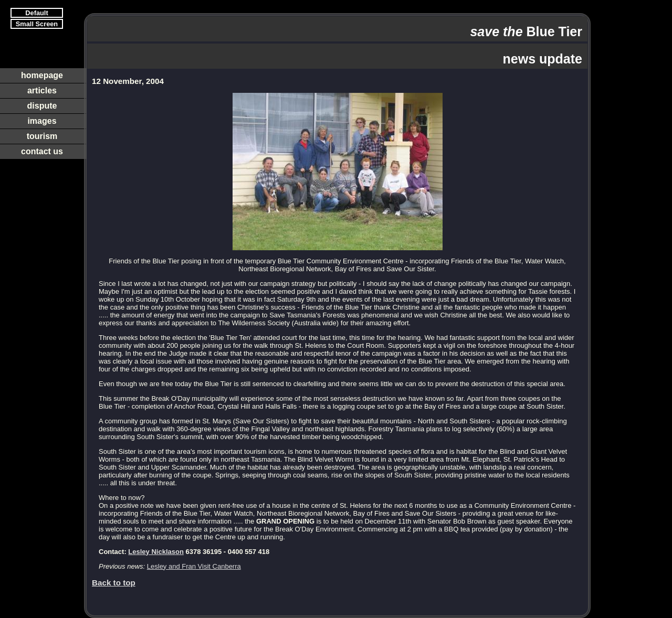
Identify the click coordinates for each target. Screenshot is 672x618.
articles (42, 90)
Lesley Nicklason (156, 552)
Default (36, 13)
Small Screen (37, 24)
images (42, 121)
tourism (42, 136)
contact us (42, 151)
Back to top (114, 583)
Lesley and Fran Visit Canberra (194, 566)
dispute (42, 106)
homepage (42, 75)
